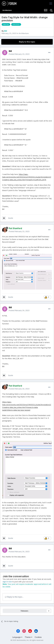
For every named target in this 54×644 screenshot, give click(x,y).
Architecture (24, 33)
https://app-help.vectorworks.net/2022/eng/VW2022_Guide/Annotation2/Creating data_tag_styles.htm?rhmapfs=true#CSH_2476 (27, 177)
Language (17, 637)
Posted (19, 54)
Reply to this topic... (14, 597)
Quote (11, 218)
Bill (6, 31)
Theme (28, 637)
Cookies (38, 637)
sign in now (7, 582)
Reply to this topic (27, 42)
